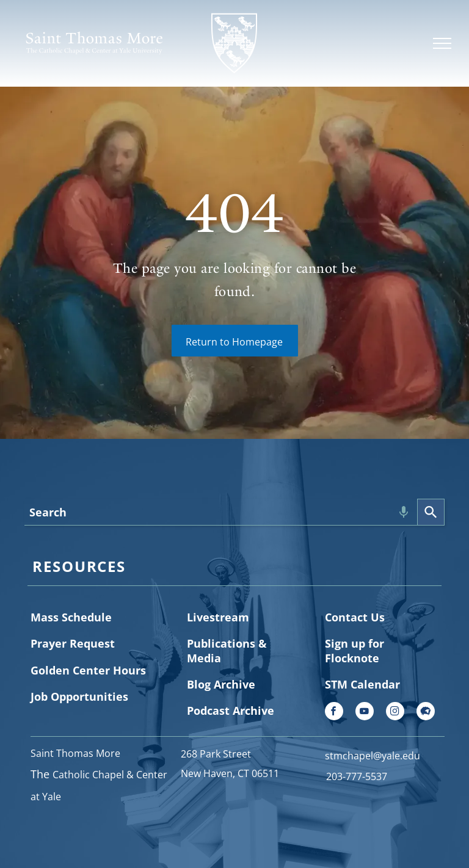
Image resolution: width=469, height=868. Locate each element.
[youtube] (365, 713)
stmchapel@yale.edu (373, 756)
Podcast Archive (231, 711)
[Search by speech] (404, 512)
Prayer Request (73, 643)
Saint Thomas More (75, 753)
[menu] (442, 43)
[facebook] (334, 713)
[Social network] (426, 713)
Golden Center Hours (88, 670)
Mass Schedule (71, 617)
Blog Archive (221, 684)
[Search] (431, 512)
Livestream (218, 617)
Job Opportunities (79, 696)
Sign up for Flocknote (354, 651)
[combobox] (221, 512)
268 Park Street (216, 754)
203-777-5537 (357, 776)
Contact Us (355, 617)
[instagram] (395, 713)
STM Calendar (362, 684)
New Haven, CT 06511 (230, 773)
